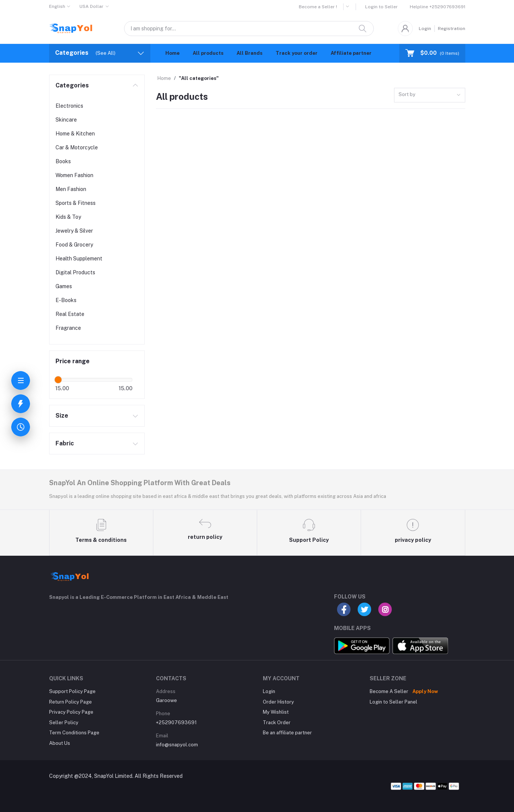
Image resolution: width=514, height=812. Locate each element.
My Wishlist (276, 712)
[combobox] (430, 95)
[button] (350, 7)
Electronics (69, 106)
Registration (452, 29)
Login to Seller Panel (393, 702)
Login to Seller (381, 7)
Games (64, 286)
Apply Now (425, 691)
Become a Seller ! (318, 7)
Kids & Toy (68, 217)
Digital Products (75, 272)
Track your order (297, 53)
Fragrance (68, 328)
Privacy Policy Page (71, 712)
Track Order (277, 723)
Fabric (65, 443)
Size (62, 416)
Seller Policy (64, 723)
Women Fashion (74, 175)
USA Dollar (91, 6)
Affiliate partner (351, 53)
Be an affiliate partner (287, 733)
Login (425, 29)
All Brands (250, 53)
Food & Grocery (74, 245)
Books (63, 161)
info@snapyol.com (177, 745)
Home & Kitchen (75, 134)
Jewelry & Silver (74, 231)
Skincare (66, 120)
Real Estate (70, 314)
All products (208, 53)
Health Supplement (79, 259)
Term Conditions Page (74, 733)
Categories (72, 85)
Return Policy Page (70, 702)
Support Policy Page (72, 691)
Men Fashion (71, 189)
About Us (60, 743)
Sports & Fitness (76, 203)
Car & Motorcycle (77, 147)
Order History (278, 702)
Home (172, 53)
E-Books (66, 300)
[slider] (58, 380)
